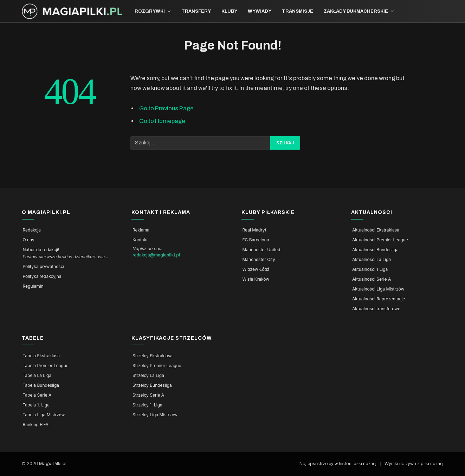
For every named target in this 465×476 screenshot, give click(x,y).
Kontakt (140, 240)
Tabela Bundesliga (41, 385)
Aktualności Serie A (372, 279)
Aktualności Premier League (380, 240)
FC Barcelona (256, 240)
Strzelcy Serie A (148, 395)
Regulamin (33, 286)
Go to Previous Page (166, 108)
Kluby (229, 11)
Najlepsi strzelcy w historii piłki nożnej (338, 464)
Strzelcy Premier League (157, 366)
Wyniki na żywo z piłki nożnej (414, 464)
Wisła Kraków (256, 279)
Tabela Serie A (37, 395)
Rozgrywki (150, 11)
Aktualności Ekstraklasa (376, 230)
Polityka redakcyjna (42, 276)
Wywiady (260, 11)
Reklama (141, 230)
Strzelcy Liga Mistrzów (155, 415)
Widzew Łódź (256, 269)
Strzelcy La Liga (148, 376)
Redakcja (32, 230)
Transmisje (298, 11)
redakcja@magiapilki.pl (156, 255)
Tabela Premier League (46, 366)
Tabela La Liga (37, 376)
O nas (29, 240)
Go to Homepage (162, 121)
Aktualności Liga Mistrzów (378, 289)
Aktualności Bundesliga (375, 250)
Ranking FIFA (36, 425)
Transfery (196, 11)
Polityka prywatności (44, 267)
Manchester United (261, 250)
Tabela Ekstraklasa (41, 356)
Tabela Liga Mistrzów (44, 415)
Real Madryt (254, 230)
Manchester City (259, 260)
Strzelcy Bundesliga (152, 385)
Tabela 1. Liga (36, 405)
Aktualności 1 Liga (370, 269)
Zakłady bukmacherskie (356, 11)
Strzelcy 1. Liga (147, 405)
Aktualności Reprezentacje (379, 299)
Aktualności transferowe (376, 309)
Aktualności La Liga (372, 260)
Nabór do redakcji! (41, 250)
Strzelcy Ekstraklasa (153, 356)
